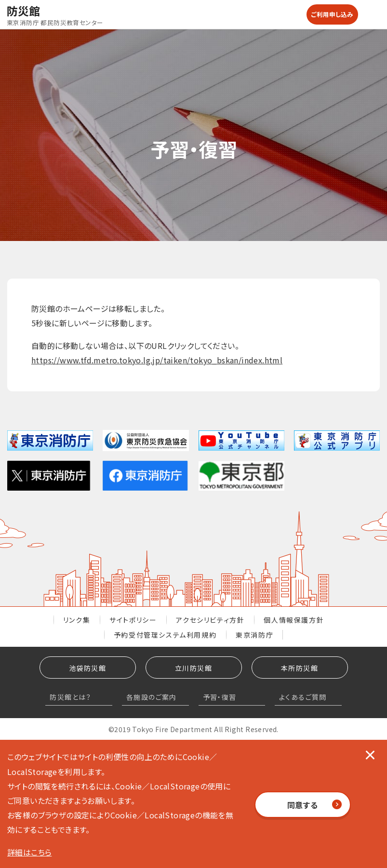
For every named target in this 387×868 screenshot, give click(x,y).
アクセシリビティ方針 (210, 620)
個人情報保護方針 (294, 620)
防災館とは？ (70, 697)
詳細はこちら (29, 852)
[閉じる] (370, 754)
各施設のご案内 (152, 697)
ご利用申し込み (332, 14)
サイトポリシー (133, 620)
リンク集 (77, 620)
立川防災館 (193, 668)
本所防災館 (300, 668)
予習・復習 (220, 697)
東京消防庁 (254, 635)
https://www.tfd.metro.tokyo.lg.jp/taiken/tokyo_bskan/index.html (157, 360)
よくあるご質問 (303, 697)
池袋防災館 (87, 668)
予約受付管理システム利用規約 (165, 635)
